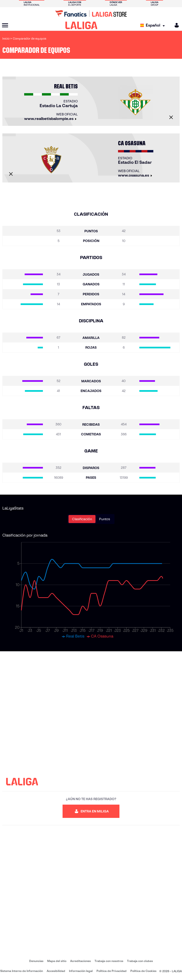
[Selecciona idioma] (154, 25)
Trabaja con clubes (140, 961)
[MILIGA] (175, 25)
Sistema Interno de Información (22, 971)
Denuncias (36, 961)
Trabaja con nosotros (109, 961)
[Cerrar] (171, 117)
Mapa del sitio (57, 961)
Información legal (81, 971)
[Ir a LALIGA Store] (91, 14)
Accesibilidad (56, 971)
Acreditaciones (80, 961)
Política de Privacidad (111, 971)
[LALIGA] (81, 25)
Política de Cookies (143, 971)
